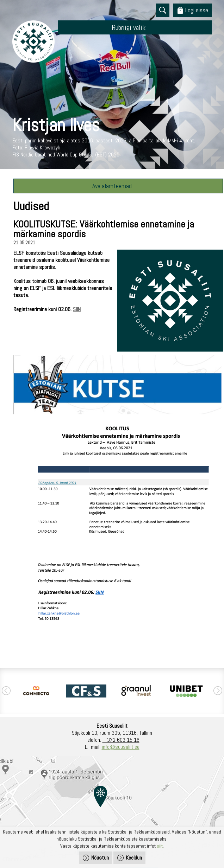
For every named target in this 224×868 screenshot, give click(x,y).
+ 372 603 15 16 (121, 740)
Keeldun (134, 858)
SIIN (77, 309)
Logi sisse (197, 10)
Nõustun (100, 858)
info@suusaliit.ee (121, 747)
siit (160, 846)
